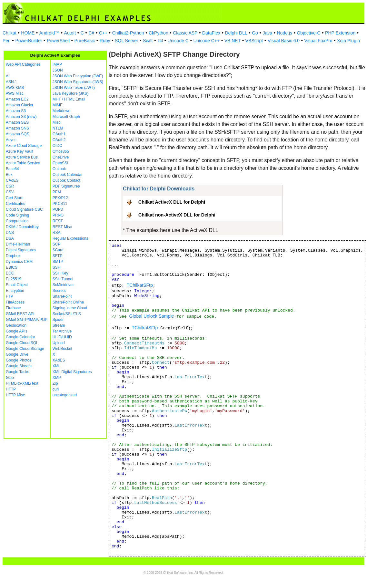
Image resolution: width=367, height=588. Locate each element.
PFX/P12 (60, 198)
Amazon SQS (18, 134)
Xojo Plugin (348, 41)
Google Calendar (20, 337)
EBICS (12, 267)
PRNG (58, 215)
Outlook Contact (66, 180)
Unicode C (178, 41)
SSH (57, 267)
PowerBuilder (29, 41)
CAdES (12, 180)
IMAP (57, 64)
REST (58, 221)
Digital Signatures (21, 250)
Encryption (15, 291)
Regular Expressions (70, 238)
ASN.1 (11, 82)
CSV (10, 192)
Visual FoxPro (318, 41)
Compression (17, 221)
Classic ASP (185, 33)
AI (8, 76)
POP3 (58, 209)
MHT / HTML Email (69, 99)
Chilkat (10, 33)
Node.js (285, 33)
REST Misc (62, 227)
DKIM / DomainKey (22, 227)
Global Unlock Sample (152, 316)
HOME (28, 33)
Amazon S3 (16, 111)
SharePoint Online (68, 302)
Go (255, 33)
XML (57, 366)
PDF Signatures (66, 186)
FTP (10, 296)
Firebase (13, 308)
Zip (55, 383)
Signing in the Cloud (70, 308)
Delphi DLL (236, 33)
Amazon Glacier (20, 105)
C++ (103, 33)
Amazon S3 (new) (21, 117)
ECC (10, 273)
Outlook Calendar (68, 175)
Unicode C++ (206, 41)
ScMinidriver (63, 285)
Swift (148, 41)
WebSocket (62, 349)
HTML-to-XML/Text (22, 383)
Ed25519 (14, 279)
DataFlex (211, 33)
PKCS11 (60, 204)
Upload (59, 343)
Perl (7, 41)
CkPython (159, 33)
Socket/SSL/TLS (67, 314)
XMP (57, 378)
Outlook (59, 169)
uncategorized (65, 395)
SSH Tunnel (63, 279)
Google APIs (17, 331)
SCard (58, 250)
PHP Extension (340, 33)
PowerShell (58, 41)
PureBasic (85, 41)
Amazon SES (17, 122)
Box (9, 175)
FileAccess (15, 302)
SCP (57, 244)
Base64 (12, 169)
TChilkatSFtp (140, 285)
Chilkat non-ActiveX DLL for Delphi (177, 215)
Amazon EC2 (17, 99)
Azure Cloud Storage (24, 146)
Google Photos (19, 360)
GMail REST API (20, 314)
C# (91, 33)
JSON (58, 70)
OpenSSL (61, 163)
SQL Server (127, 41)
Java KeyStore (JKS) (70, 93)
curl (56, 389)
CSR (10, 186)
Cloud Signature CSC (24, 209)
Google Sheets (19, 366)
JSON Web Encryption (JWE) (78, 76)
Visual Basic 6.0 (284, 41)
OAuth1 (59, 134)
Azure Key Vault (20, 151)
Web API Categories (23, 64)
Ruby (105, 41)
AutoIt (70, 33)
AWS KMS (15, 88)
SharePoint (62, 296)
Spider (58, 320)
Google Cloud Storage (25, 349)
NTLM (58, 128)
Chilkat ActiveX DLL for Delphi (172, 202)
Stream (59, 325)
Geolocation (16, 325)
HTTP (11, 389)
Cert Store (15, 198)
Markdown (61, 111)
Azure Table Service (23, 163)
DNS (10, 233)
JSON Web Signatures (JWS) (78, 82)
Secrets (59, 291)
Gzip (10, 378)
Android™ (49, 33)
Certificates (15, 204)
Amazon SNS (17, 128)
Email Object (17, 285)
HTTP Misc (15, 395)
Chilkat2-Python (128, 33)
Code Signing (17, 215)
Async (11, 140)
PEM (57, 192)
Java (267, 33)
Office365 (61, 151)
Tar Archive (62, 331)
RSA (57, 233)
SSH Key (60, 273)
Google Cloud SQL (22, 343)
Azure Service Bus (22, 157)
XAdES (59, 360)
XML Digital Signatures (72, 372)
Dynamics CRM (19, 262)
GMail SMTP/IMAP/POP (27, 320)
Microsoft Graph (66, 117)
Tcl (160, 41)
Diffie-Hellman (18, 244)
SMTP (58, 262)
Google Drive (17, 354)
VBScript (254, 41)
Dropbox (13, 256)
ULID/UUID (62, 337)
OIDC (57, 146)
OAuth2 (59, 140)
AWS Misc (15, 93)
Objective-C (308, 33)
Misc (57, 122)
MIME (58, 105)
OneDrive (61, 157)
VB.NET (233, 41)
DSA (10, 238)
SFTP (58, 256)
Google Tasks (18, 372)
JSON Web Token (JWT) (74, 88)
